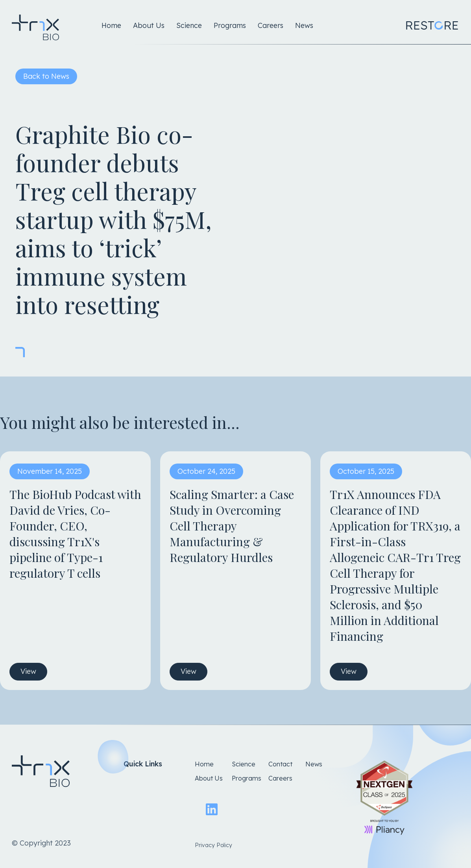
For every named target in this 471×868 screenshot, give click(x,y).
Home (111, 25)
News (304, 25)
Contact (280, 764)
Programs (230, 25)
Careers (271, 25)
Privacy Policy (213, 845)
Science (189, 25)
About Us (149, 25)
